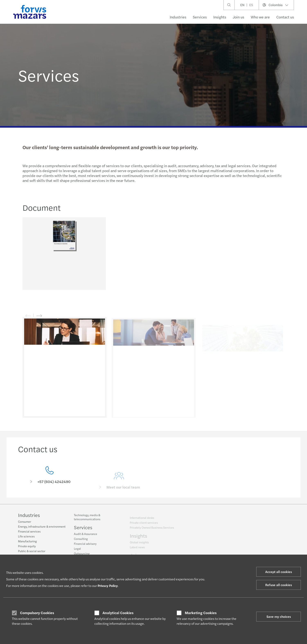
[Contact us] (50, 481)
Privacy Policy (108, 586)
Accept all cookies (279, 572)
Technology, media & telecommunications (87, 519)
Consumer (25, 522)
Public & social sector (32, 551)
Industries (178, 17)
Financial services (29, 532)
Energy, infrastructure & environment (42, 527)
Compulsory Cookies (37, 613)
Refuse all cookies (279, 585)
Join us (238, 17)
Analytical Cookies (118, 613)
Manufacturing (27, 542)
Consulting (81, 541)
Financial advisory (85, 546)
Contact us (285, 17)
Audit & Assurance (86, 536)
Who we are (260, 17)
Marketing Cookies (201, 613)
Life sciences (26, 537)
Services (200, 17)
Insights (220, 17)
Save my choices (279, 616)
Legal (77, 551)
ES (251, 5)
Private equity (27, 546)
